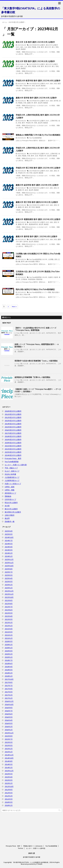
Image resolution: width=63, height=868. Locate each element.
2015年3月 (9, 746)
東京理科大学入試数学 (13, 512)
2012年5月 (9, 793)
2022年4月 (9, 616)
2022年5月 (9, 613)
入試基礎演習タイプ (12, 477)
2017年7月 (9, 686)
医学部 (56, 101)
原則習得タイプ (10, 493)
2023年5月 (9, 575)
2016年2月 (9, 727)
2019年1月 (9, 657)
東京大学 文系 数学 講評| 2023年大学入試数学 (35, 42)
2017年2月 (9, 695)
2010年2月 (9, 805)
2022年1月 (9, 626)
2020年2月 (9, 645)
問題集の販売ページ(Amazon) (33, 837)
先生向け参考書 (10, 474)
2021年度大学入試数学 (13, 446)
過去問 (18, 49)
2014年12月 (9, 755)
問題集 (34, 47)
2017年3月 (9, 692)
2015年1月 (9, 752)
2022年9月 (9, 600)
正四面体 (24, 279)
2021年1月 (9, 638)
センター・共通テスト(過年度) (16, 465)
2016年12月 (9, 701)
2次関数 (51, 259)
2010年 (45, 277)
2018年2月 (9, 673)
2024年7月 (9, 541)
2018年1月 (9, 676)
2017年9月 (9, 682)
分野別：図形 (10, 487)
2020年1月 (9, 648)
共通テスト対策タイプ (13, 484)
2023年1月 (9, 588)
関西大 (38, 262)
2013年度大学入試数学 (13, 421)
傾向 (22, 47)
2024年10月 (9, 537)
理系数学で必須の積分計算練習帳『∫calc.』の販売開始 (36, 361)
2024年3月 (9, 550)
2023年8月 (9, 569)
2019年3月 (9, 651)
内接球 (50, 277)
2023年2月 (9, 585)
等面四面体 (32, 279)
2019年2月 (9, 654)
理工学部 (29, 173)
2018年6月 (9, 664)
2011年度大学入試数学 (13, 414)
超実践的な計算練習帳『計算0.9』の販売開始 (32, 377)
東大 (53, 47)
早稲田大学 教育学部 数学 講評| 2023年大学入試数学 (38, 81)
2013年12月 (9, 771)
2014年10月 (9, 758)
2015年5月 (9, 742)
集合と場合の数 (25, 294)
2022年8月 (9, 604)
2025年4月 (9, 531)
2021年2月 (9, 635)
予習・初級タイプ (11, 468)
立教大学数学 (10, 515)
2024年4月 (9, 547)
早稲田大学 (27, 86)
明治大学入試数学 (11, 503)
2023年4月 (9, 578)
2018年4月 (9, 667)
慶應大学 (30, 103)
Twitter (20, 839)
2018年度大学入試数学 (13, 436)
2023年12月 (9, 559)
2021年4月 (9, 629)
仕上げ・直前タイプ (12, 471)
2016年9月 (9, 708)
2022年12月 (9, 591)
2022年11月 (9, 594)
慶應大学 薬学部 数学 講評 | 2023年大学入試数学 (37, 236)
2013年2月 (9, 783)
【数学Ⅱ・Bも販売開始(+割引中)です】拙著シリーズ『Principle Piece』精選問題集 (35, 329)
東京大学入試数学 (52, 45)
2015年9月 (9, 736)
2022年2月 (9, 623)
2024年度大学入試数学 (13, 455)
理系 (57, 47)
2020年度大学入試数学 (13, 443)
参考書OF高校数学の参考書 (32, 848)
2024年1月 (9, 556)
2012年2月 (9, 796)
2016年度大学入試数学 (13, 430)
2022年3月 (9, 619)
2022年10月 (9, 597)
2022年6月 (9, 610)
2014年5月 (9, 764)
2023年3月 (9, 582)
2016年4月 (9, 720)
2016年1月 (9, 730)
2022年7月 (9, 607)
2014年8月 (9, 761)
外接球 (56, 277)
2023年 (45, 259)
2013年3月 (9, 780)
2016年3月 (9, 723)
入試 (26, 47)
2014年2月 (9, 768)
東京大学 (48, 47)
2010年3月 (9, 802)
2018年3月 (9, 670)
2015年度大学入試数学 (13, 427)
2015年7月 (9, 739)
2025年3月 (9, 534)
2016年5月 (9, 717)
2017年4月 (9, 689)
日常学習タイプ (10, 499)
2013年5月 (9, 774)
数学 (43, 47)
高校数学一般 (10, 522)
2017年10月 (9, 679)
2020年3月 (9, 641)
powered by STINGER (35, 855)
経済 (26, 190)
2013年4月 (9, 777)
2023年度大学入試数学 (37, 45)
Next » (14, 307)
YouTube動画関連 (35, 138)
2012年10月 (9, 786)
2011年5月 (9, 799)
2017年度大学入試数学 (13, 433)
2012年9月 (9, 790)
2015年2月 (9, 749)
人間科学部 (54, 121)
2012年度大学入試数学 (13, 417)
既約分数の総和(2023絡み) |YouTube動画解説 (35, 289)
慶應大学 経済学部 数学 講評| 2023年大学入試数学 (37, 185)
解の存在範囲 (30, 262)
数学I (23, 262)
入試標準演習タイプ (12, 481)
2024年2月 (9, 553)
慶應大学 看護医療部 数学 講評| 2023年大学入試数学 (38, 219)
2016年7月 (9, 711)
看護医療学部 (33, 224)
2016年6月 (9, 714)
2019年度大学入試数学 (13, 440)
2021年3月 (9, 632)
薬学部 (26, 242)
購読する (7, 317)
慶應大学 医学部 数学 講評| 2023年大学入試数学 (36, 98)
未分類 (7, 506)
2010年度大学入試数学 (13, 411)
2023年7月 (9, 572)
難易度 (23, 49)
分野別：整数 (10, 490)
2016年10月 (9, 705)
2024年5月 (9, 544)
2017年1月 (9, 698)
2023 (18, 47)
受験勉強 (8, 496)
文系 (36, 156)
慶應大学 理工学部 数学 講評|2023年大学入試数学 (37, 202)
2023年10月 (9, 566)
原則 (29, 47)
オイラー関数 (47, 292)
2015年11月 (9, 733)
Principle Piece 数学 (13, 458)
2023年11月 (9, 563)
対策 (39, 47)
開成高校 (39, 279)
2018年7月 (9, 660)
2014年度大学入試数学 (13, 424)
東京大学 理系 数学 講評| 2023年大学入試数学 (35, 61)
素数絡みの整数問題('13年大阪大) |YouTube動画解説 (38, 135)
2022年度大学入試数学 (13, 449)
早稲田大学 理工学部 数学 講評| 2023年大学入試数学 (38, 168)
